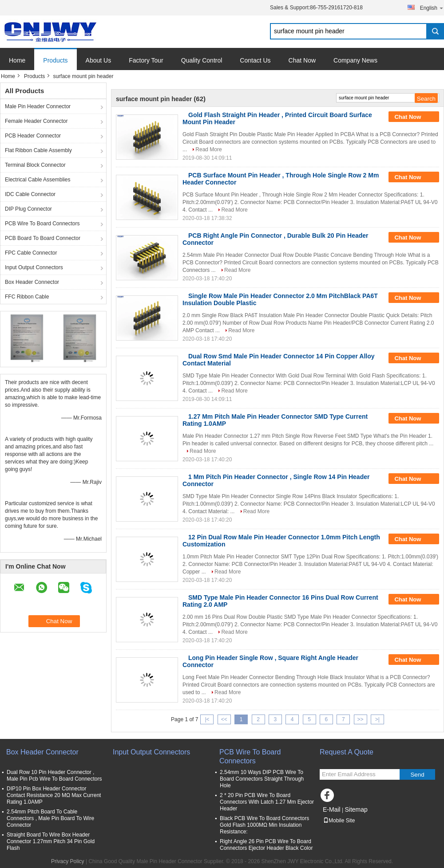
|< (207, 719)
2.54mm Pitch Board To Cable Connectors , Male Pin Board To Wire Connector (50, 818)
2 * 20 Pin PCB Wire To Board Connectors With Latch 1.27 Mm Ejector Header (267, 802)
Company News (355, 60)
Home (17, 60)
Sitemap (356, 809)
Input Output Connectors (34, 267)
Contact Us (255, 60)
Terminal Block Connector (35, 165)
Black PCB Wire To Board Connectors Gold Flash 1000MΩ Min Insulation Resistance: (264, 825)
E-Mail (332, 809)
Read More (208, 149)
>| (377, 719)
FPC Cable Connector (31, 253)
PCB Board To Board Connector (43, 238)
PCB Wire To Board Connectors (42, 224)
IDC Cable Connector (30, 194)
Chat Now (302, 60)
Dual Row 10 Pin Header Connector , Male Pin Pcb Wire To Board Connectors (54, 776)
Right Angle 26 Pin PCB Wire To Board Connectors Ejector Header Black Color (266, 845)
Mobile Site (339, 821)
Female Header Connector (36, 121)
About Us (99, 60)
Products (55, 60)
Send (417, 775)
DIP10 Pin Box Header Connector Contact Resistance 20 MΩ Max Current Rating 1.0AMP (54, 795)
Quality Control (202, 60)
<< (224, 719)
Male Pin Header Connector (38, 106)
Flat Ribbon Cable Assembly (38, 150)
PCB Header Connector (33, 136)
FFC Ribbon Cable (27, 297)
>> (361, 719)
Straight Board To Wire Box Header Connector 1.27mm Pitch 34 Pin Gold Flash (51, 841)
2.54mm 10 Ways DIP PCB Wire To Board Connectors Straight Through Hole (262, 779)
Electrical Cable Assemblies (38, 180)
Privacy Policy (68, 861)
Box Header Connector (32, 282)
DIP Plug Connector (28, 209)
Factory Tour (146, 60)
